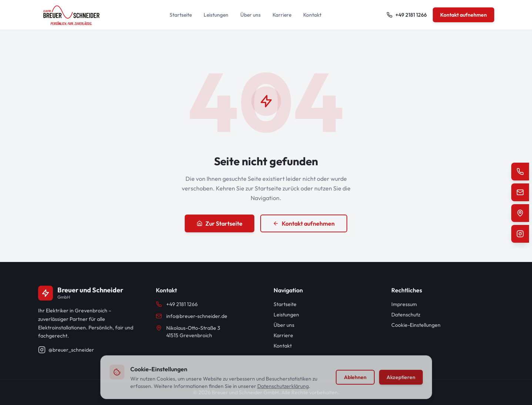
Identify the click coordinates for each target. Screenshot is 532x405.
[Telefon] (520, 172)
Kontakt (312, 15)
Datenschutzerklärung (283, 386)
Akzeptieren (401, 377)
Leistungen (216, 15)
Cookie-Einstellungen (416, 325)
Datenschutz (406, 315)
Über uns (250, 15)
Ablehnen (355, 377)
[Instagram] (520, 234)
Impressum (404, 304)
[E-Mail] (520, 192)
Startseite (181, 15)
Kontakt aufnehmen (464, 15)
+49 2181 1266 (177, 304)
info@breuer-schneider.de (192, 316)
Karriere (282, 15)
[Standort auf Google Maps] (520, 213)
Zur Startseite (220, 223)
